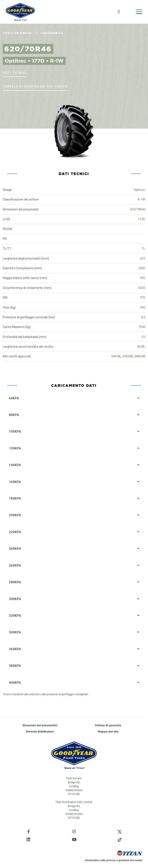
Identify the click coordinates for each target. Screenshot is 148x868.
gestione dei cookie (130, 860)
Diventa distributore (40, 732)
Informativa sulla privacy (100, 860)
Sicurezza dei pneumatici (40, 725)
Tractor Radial (18, 33)
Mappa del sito (108, 732)
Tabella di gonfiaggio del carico (35, 86)
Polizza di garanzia (108, 725)
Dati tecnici (15, 73)
